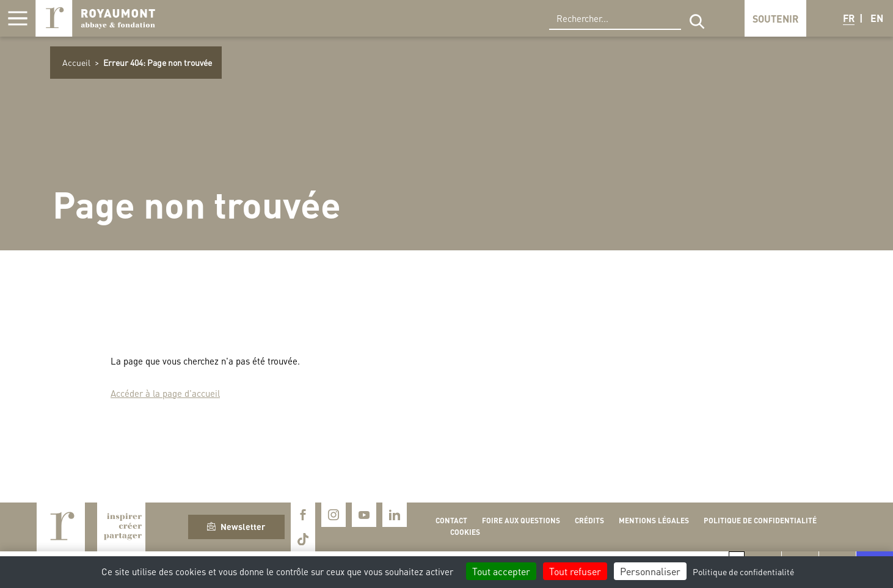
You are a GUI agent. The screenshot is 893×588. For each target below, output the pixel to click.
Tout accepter (501, 571)
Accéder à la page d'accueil (165, 393)
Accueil (76, 62)
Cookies (465, 532)
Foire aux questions (521, 521)
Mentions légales (654, 521)
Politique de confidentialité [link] (743, 572)
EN (877, 18)
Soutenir (775, 19)
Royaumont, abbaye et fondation (95, 18)
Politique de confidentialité (760, 521)
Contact (451, 521)
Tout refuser (575, 571)
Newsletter (236, 526)
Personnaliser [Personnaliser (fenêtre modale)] (650, 571)
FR (849, 18)
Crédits (589, 521)
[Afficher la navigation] (18, 18)
